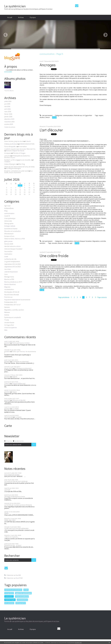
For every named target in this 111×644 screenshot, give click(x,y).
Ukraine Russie (9, 323)
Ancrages (48, 65)
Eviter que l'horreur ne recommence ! (20, 352)
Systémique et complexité (13, 317)
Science (7, 315)
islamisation (9, 596)
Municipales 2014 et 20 (12, 292)
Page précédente (64, 297)
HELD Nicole (8, 417)
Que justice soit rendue (12, 475)
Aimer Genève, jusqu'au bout (14, 141)
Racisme (7, 307)
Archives (21, 17)
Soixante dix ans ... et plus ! (13, 545)
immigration (9, 593)
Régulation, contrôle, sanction (14, 310)
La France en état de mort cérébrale (16, 481)
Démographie (9, 224)
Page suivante (102, 297)
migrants (91, 288)
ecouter (55, 243)
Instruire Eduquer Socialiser (13, 249)
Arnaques (7, 153)
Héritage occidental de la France (15, 497)
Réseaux (7, 312)
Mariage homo (9, 277)
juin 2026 (7, 104)
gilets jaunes (8, 241)
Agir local (7, 206)
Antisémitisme (9, 208)
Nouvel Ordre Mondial (12, 295)
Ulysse (15, 392)
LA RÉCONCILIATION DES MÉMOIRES (16, 529)
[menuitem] (10, 17)
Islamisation (8, 254)
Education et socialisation (13, 231)
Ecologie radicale (10, 226)
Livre (6, 274)
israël (26, 590)
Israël (6, 257)
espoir (101, 115)
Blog (6, 211)
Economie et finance (11, 229)
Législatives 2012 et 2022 (12, 264)
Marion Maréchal (10, 284)
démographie (21, 603)
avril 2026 (7, 109)
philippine (85, 288)
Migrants (7, 287)
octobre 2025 (9, 124)
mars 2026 (8, 112)
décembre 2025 (9, 119)
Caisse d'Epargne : (10, 164)
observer (61, 243)
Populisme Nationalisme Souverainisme (17, 300)
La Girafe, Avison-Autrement (18, 172)
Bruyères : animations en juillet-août (16, 171)
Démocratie (8, 221)
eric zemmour (9, 603)
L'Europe (7, 490)
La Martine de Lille (10, 259)
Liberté (28, 141)
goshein (7, 343)
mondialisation (9, 290)
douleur (42, 117)
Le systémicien (15, 6)
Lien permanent (46, 115)
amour (48, 117)
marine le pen (10, 600)
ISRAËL (7, 513)
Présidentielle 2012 (10, 302)
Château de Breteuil (11, 144)
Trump (7, 320)
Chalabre (7, 162)
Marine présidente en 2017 (13, 282)
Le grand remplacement (12, 262)
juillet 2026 (8, 101)
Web (6, 330)
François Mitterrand (19, 383)
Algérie (15, 377)
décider (67, 243)
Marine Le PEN (9, 279)
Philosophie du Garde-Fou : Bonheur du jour (17, 157)
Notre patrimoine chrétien (21, 343)
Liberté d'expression (11, 272)
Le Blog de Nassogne (14, 168)
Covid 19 (7, 216)
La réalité (16, 409)
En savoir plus (78, 643)
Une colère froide (54, 256)
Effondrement (9, 234)
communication (9, 213)
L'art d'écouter (51, 130)
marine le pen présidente (13, 590)
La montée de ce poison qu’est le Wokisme (18, 505)
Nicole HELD (8, 368)
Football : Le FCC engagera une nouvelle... (18, 160)
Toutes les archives (10, 127)
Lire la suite (8, 72)
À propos (33, 17)
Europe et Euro (9, 236)
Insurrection (8, 251)
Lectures (7, 156)
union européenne (22, 596)
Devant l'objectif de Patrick (16, 151)
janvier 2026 (8, 117)
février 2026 (8, 114)
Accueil (10, 17)
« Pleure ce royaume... (11, 537)
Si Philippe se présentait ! (21, 362)
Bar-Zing (22, 164)
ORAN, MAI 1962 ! (10, 520)
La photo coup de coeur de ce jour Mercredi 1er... (20, 149)
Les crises (8, 269)
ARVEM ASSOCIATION (27, 144)
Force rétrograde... (10, 146)
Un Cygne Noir (9, 325)
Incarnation (23, 146)
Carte (8, 426)
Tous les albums (9, 91)
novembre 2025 (9, 122)
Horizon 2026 (9, 244)
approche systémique (23, 593)
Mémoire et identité (19, 400)
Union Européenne (11, 328)
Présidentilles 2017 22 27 (12, 305)
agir (71, 243)
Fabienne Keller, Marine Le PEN (15, 239)
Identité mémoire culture (12, 246)
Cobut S (7, 383)
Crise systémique (10, 219)
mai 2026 (7, 107)
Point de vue (8, 297)
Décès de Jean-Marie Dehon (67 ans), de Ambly (19, 167)
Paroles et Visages (19, 153)
